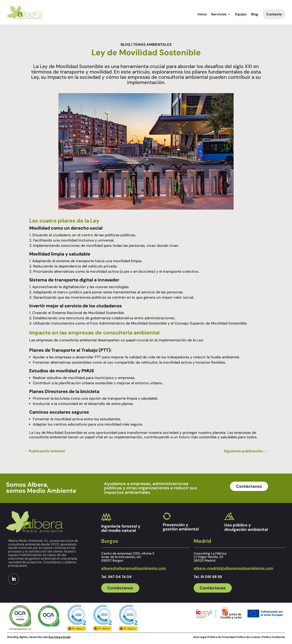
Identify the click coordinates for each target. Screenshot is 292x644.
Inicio (202, 15)
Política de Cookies (248, 637)
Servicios (219, 15)
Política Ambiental (273, 637)
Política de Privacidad (222, 637)
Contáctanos (249, 486)
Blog (255, 15)
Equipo (241, 15)
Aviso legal (200, 637)
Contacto (274, 14)
